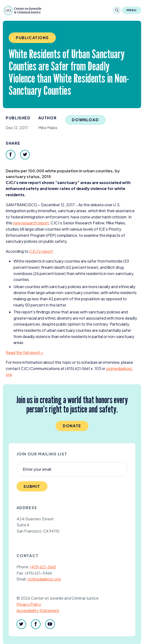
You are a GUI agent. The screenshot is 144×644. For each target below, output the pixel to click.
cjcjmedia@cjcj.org (44, 579)
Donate (72, 426)
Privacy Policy (29, 604)
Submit (32, 486)
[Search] (117, 10)
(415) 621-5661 (43, 567)
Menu (132, 10)
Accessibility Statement (38, 610)
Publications (32, 38)
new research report (31, 223)
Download (85, 120)
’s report (41, 251)
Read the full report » (24, 352)
